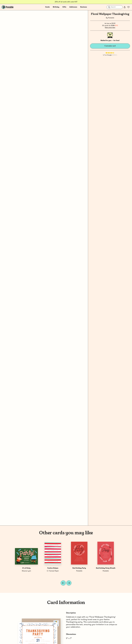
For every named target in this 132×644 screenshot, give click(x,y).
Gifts (64, 7)
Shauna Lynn (26, 571)
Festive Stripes (53, 568)
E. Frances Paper (53, 571)
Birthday (56, 7)
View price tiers (110, 28)
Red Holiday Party (79, 568)
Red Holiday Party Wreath (106, 568)
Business (84, 7)
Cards (47, 7)
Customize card (110, 46)
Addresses (73, 7)
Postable (111, 18)
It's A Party (26, 568)
